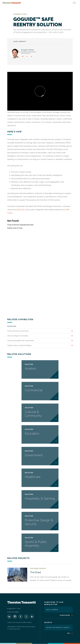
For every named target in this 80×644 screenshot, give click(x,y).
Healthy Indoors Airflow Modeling (19, 345)
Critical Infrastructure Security (18, 331)
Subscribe (66, 615)
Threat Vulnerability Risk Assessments (21, 341)
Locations (13, 612)
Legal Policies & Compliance (20, 622)
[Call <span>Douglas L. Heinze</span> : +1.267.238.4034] (27, 56)
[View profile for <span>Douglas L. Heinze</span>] (15, 54)
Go (70, 633)
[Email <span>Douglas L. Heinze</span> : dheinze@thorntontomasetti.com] (23, 56)
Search (48, 622)
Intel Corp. (21, 210)
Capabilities (20, 14)
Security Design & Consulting (18, 336)
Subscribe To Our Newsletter (54, 603)
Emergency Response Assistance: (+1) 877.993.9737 (21, 628)
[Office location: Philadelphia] (31, 56)
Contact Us (14, 609)
